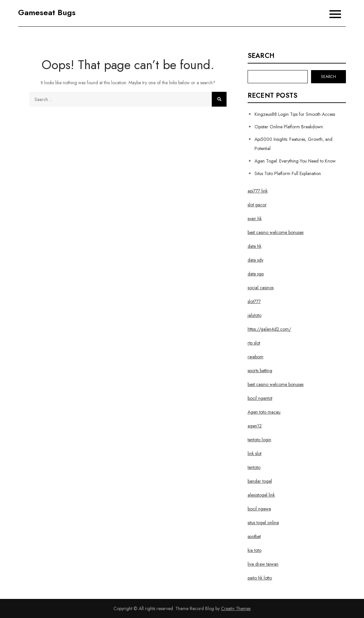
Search (261, 56)
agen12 (255, 426)
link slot (255, 453)
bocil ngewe (259, 509)
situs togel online (263, 523)
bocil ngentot (260, 398)
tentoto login (259, 440)
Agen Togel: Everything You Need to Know (295, 161)
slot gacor (257, 205)
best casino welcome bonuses (276, 232)
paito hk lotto (260, 578)
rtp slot (254, 343)
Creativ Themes (236, 608)
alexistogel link (261, 495)
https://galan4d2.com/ (269, 329)
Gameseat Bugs (47, 12)
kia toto (255, 550)
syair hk (255, 219)
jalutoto (255, 315)
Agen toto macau (264, 412)
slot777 (254, 301)
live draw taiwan (263, 564)
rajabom (255, 357)
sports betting (260, 371)
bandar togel (260, 481)
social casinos (261, 288)
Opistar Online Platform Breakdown (289, 127)
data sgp (256, 274)
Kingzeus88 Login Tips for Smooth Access (295, 114)
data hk (255, 246)
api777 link (258, 191)
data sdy (255, 260)
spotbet (254, 536)
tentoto (254, 467)
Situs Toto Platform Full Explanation (288, 173)
